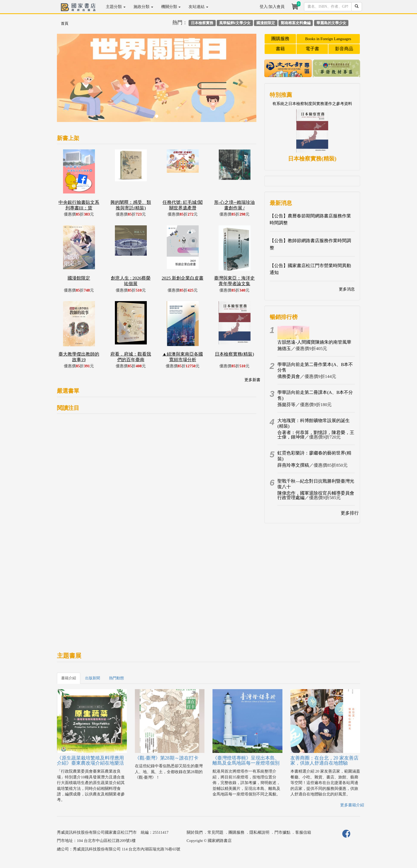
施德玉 (284, 349)
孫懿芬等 (286, 405)
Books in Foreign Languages (328, 39)
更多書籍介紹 (352, 805)
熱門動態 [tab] (116, 678)
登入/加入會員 (272, 7)
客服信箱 (303, 832)
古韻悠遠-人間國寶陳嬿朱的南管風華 (314, 342)
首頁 (65, 24)
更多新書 (252, 380)
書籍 (280, 49)
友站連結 (198, 7)
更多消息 (347, 289)
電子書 (312, 49)
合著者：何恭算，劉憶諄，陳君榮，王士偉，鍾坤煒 (316, 435)
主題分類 (116, 7)
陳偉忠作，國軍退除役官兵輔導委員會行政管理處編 (316, 495)
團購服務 (280, 39)
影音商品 (344, 49)
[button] (72, 81)
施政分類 (143, 7)
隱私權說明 (259, 832)
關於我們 (195, 832)
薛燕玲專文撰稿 (293, 465)
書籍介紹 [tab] (69, 678)
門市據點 (282, 832)
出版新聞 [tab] (93, 678)
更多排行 (350, 513)
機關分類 (171, 7)
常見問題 (215, 832)
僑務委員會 (289, 376)
